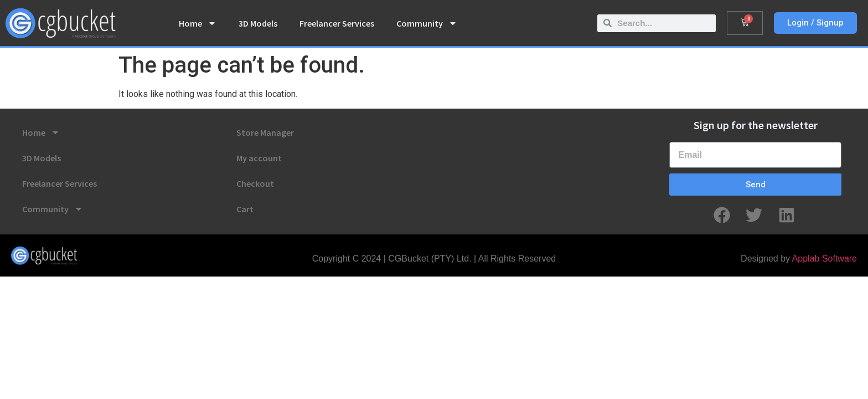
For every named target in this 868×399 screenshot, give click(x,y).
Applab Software (825, 259)
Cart (245, 209)
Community (427, 23)
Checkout (255, 183)
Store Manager (265, 132)
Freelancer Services (337, 23)
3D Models (258, 23)
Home (198, 23)
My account (259, 158)
